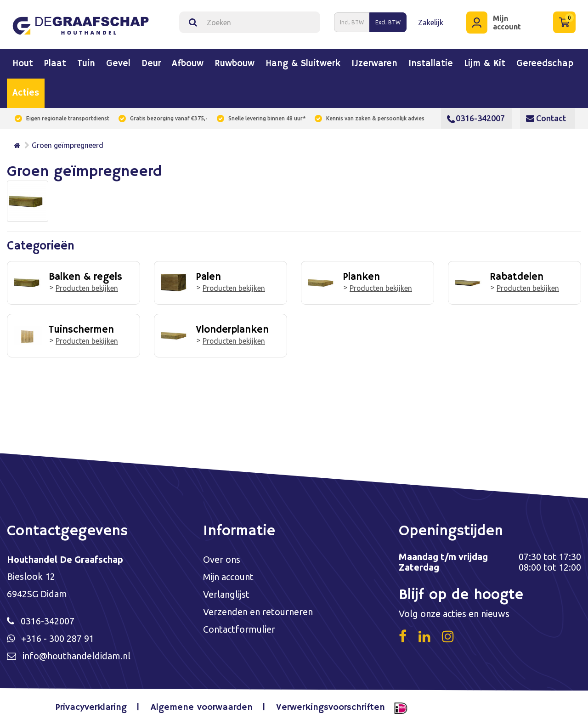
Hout (23, 64)
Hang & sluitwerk (303, 64)
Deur (151, 64)
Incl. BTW (352, 22)
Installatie (431, 64)
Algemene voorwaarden (202, 708)
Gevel (118, 64)
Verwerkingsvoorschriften (330, 708)
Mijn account (229, 578)
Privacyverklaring (92, 708)
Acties (26, 93)
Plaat (55, 64)
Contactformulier (239, 632)
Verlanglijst (226, 596)
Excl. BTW (388, 22)
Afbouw (188, 64)
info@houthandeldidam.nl (77, 657)
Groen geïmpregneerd (68, 145)
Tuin (86, 64)
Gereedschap (545, 64)
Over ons (222, 560)
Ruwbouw (235, 64)
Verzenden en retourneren (258, 614)
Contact (546, 118)
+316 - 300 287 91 (58, 639)
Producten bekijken (87, 288)
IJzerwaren (374, 64)
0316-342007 (476, 118)
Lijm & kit (485, 64)
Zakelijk (431, 22)
